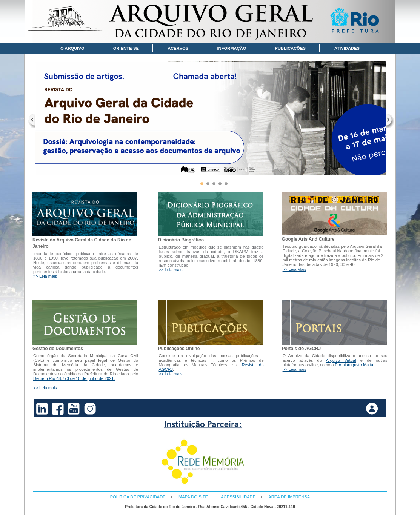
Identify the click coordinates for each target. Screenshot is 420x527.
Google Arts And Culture (308, 239)
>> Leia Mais (295, 269)
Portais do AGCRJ (302, 349)
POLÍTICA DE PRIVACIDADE (138, 497)
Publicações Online (179, 349)
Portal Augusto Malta (354, 365)
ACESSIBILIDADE (238, 497)
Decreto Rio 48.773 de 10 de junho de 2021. (74, 378)
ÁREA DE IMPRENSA (289, 497)
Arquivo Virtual (341, 360)
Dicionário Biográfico (181, 240)
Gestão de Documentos (58, 349)
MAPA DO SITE (193, 497)
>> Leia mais (45, 276)
